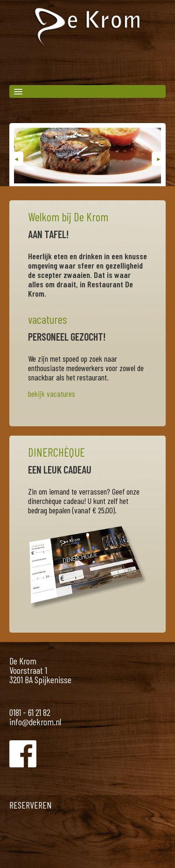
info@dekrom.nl (35, 722)
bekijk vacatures (52, 394)
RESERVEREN (31, 805)
